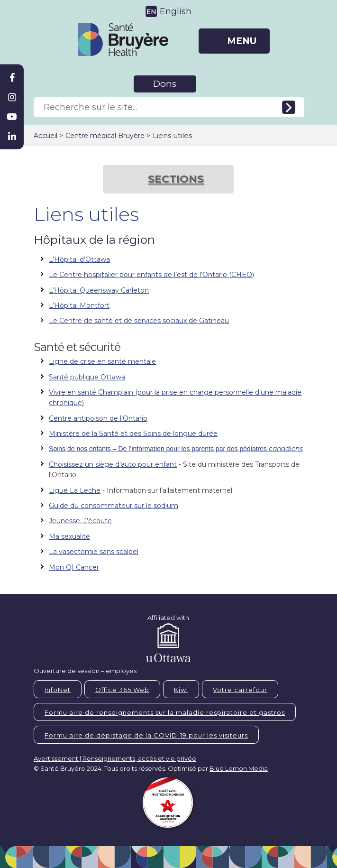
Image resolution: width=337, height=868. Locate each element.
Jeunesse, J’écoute (80, 521)
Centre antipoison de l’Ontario (98, 418)
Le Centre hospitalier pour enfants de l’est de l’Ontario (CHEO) (151, 275)
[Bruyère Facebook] (12, 78)
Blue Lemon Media (239, 768)
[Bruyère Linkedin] (12, 136)
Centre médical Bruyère (105, 136)
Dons (165, 84)
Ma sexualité (69, 536)
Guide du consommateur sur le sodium (114, 506)
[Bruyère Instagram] (12, 97)
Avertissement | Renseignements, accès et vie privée (115, 758)
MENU (242, 41)
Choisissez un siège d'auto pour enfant (113, 464)
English (176, 11)
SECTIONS (176, 179)
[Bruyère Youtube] (12, 117)
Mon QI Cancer (74, 567)
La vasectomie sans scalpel (94, 552)
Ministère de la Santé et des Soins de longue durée (133, 434)
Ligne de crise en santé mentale (102, 361)
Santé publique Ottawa (87, 377)
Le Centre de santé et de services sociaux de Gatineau (139, 321)
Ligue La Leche (75, 490)
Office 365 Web (122, 690)
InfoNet (58, 690)
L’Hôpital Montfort (79, 305)
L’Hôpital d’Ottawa (79, 259)
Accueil (46, 136)
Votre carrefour (240, 690)
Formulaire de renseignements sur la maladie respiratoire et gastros (165, 712)
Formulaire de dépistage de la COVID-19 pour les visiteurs (146, 735)
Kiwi (181, 690)
